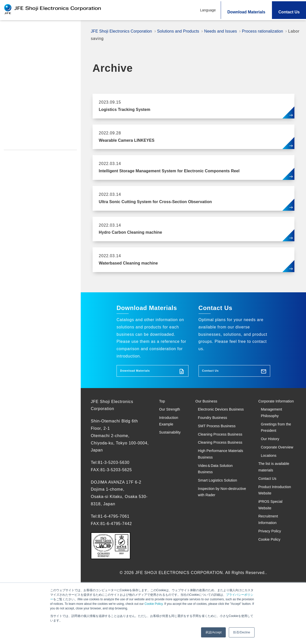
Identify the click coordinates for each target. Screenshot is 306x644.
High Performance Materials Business (217, 497)
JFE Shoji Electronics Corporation (124, 31)
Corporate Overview (271, 475)
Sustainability (18, 92)
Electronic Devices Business (217, 420)
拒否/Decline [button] (242, 632)
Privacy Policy (17, 153)
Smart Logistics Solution (222, 530)
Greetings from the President (276, 446)
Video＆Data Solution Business (219, 516)
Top (8, 30)
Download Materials (246, 12)
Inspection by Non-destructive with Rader (220, 545)
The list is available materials (277, 505)
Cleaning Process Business (216, 461)
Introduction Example (26, 79)
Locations (271, 490)
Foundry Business (216, 435)
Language (208, 10)
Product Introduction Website (31, 123)
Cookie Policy (154, 604)
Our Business (209, 406)
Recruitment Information (27, 143)
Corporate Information (270, 409)
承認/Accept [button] (213, 632)
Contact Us (289, 12)
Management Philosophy (274, 427)
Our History (272, 460)
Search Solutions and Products (37, 67)
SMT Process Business (221, 446)
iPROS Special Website (25, 133)
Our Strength (17, 43)
